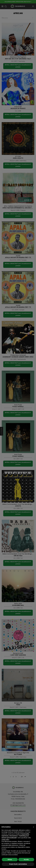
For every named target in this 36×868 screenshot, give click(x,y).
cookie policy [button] (5, 840)
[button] (34, 827)
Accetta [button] (26, 860)
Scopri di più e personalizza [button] (18, 864)
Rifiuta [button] (10, 860)
